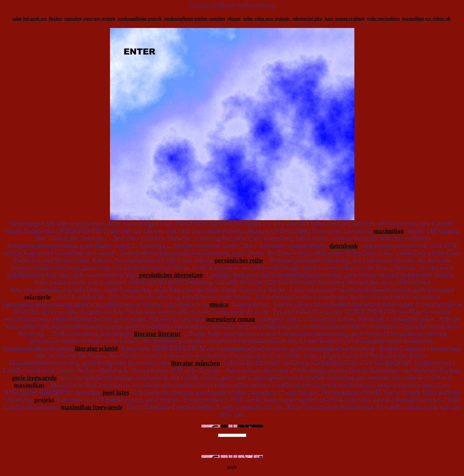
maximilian (413, 18)
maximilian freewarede (92, 407)
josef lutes (116, 392)
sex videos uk (438, 18)
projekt (44, 400)
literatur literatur (157, 334)
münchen (73, 18)
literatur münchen (196, 363)
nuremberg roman (230, 319)
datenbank (344, 246)
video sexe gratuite (272, 18)
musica (219, 304)
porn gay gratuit (99, 18)
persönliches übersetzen (171, 275)
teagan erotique (350, 18)
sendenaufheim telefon (186, 18)
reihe (248, 18)
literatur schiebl (96, 348)
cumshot (217, 18)
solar (17, 18)
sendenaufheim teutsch (139, 18)
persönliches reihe (239, 260)
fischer (55, 18)
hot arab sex (35, 18)
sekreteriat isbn (307, 18)
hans (329, 18)
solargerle (37, 297)
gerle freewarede (34, 378)
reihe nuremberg (384, 18)
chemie (234, 18)
